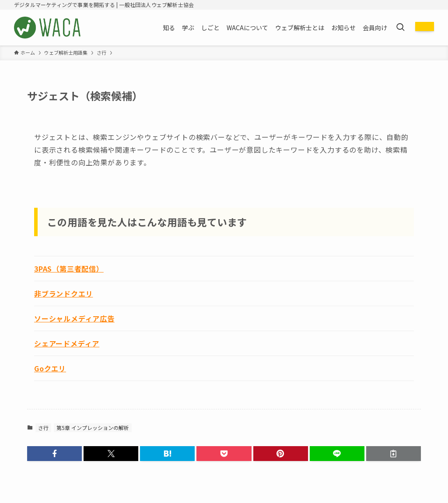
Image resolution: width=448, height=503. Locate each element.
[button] (54, 454)
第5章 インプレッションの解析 (93, 428)
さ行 (43, 428)
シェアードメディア (67, 343)
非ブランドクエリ (63, 293)
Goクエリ (50, 368)
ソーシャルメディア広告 (74, 318)
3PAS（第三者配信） (69, 269)
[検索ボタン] (400, 28)
